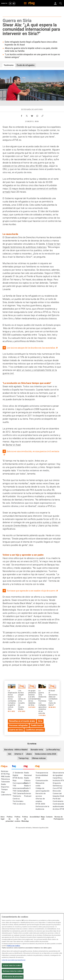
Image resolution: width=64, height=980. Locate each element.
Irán (10, 754)
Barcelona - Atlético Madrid (16, 750)
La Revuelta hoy (53, 750)
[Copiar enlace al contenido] (42, 115)
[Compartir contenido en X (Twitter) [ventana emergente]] (27, 115)
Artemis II (19, 754)
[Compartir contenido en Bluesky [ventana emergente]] (32, 115)
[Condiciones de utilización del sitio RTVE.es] (3, 818)
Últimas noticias (39, 758)
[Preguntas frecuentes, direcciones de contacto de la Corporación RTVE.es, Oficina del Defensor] (49, 817)
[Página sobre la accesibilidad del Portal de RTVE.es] (35, 817)
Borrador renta (37, 750)
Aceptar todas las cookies (12, 965)
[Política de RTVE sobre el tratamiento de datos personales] (10, 819)
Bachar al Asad (13, 445)
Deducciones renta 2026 (46, 754)
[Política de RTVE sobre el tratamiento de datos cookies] (17, 819)
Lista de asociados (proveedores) (14, 960)
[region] (32, 947)
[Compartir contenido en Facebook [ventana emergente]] (22, 115)
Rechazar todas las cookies (13, 971)
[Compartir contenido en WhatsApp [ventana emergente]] (37, 115)
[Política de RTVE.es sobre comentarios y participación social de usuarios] (59, 818)
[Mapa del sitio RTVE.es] (43, 818)
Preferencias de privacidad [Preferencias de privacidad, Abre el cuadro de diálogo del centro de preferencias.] (13, 977)
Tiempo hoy (24, 758)
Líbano (29, 754)
